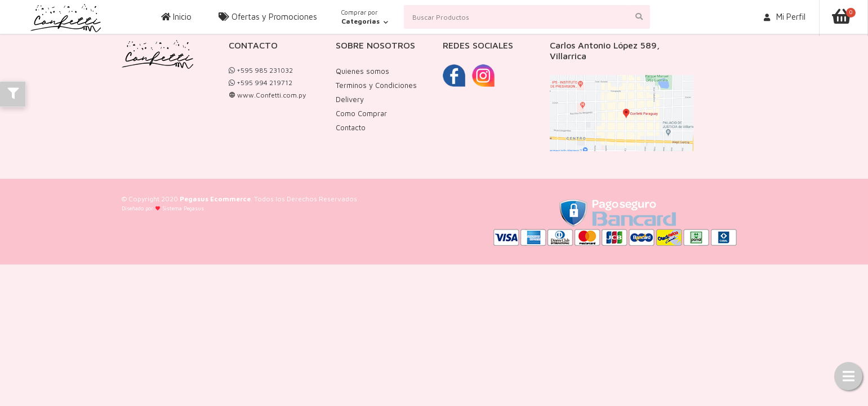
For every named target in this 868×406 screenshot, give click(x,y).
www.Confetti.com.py (267, 95)
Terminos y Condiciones (376, 85)
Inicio (176, 17)
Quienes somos (362, 71)
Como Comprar (361, 113)
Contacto (351, 127)
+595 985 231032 (261, 70)
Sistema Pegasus (183, 208)
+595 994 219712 (261, 83)
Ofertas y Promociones (268, 17)
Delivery (350, 99)
